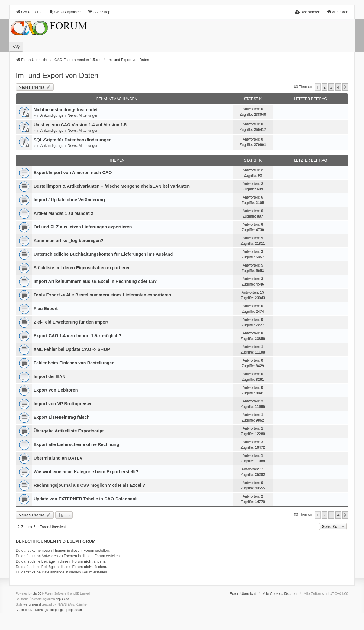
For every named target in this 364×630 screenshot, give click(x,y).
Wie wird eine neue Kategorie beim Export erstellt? (86, 472)
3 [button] (331, 87)
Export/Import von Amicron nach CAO (73, 173)
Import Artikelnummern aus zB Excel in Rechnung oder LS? (95, 281)
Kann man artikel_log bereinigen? (68, 241)
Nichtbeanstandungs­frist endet (66, 110)
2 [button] (325, 87)
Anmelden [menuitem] (337, 12)
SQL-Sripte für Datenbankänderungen (72, 140)
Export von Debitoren (56, 390)
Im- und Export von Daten (57, 75)
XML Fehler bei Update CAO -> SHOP (72, 349)
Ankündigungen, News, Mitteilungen (69, 115)
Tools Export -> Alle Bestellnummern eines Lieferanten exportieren (102, 295)
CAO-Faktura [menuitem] (29, 12)
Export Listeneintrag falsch (62, 417)
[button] (345, 87)
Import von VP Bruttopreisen (63, 404)
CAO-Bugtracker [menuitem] (65, 12)
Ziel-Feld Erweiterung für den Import (71, 322)
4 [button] (338, 87)
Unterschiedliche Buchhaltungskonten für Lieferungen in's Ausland (103, 254)
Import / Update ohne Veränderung (69, 200)
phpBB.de (62, 599)
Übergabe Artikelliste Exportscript (69, 431)
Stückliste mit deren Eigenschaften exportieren (82, 268)
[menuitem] (24, 610)
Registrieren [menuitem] (308, 12)
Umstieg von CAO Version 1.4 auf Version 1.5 (80, 125)
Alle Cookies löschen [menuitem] (280, 594)
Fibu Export (46, 309)
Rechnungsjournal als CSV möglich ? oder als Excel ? (89, 485)
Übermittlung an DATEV (58, 458)
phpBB (37, 594)
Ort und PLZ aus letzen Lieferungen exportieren (83, 227)
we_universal (32, 604)
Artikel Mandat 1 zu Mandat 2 (63, 213)
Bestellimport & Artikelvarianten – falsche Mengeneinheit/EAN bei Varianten (112, 186)
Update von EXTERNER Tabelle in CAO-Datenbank (85, 499)
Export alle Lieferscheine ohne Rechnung (76, 444)
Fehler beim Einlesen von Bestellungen (74, 363)
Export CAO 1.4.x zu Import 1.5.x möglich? (77, 336)
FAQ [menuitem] (16, 47)
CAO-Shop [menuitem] (99, 12)
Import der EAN (50, 376)
